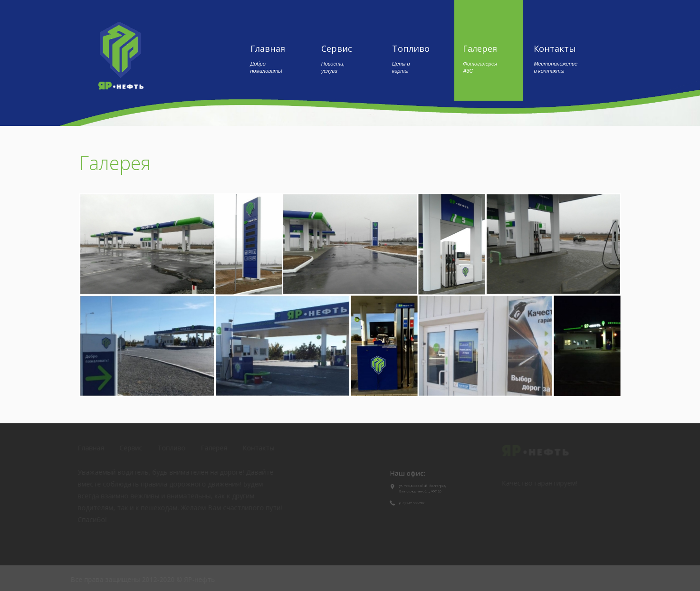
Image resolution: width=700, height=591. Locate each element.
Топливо (411, 59)
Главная (274, 59)
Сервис (337, 59)
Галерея (480, 59)
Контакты (557, 59)
